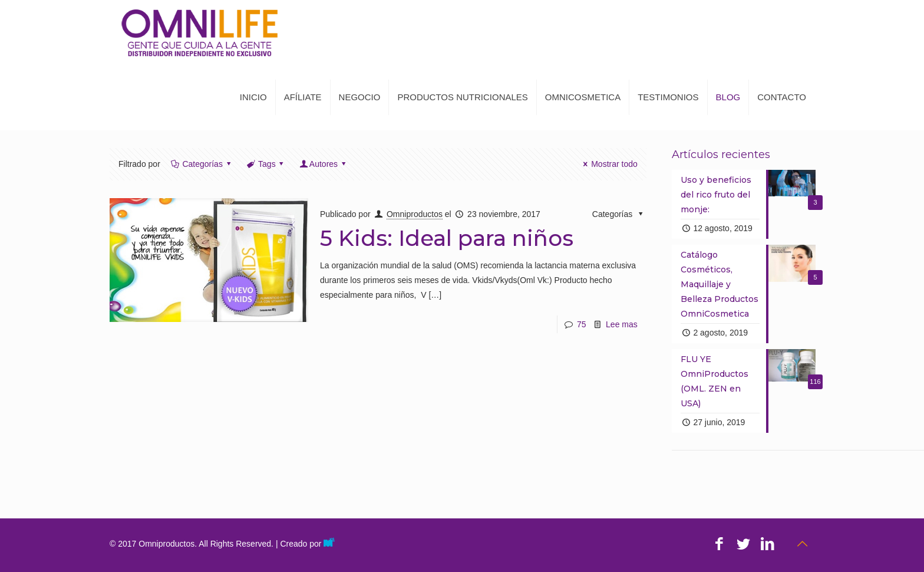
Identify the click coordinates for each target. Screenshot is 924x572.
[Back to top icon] (802, 544)
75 (582, 324)
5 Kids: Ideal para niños (447, 238)
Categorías (202, 164)
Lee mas (622, 324)
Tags (266, 164)
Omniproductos (415, 214)
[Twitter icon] (743, 544)
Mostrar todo (609, 164)
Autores (323, 164)
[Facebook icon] (719, 544)
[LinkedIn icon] (768, 544)
